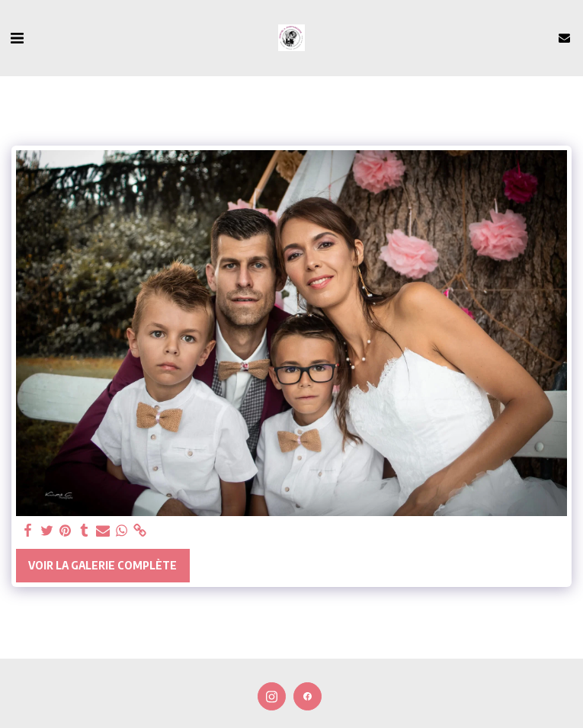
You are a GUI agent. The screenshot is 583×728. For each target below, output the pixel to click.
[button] (17, 37)
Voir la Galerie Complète (103, 565)
